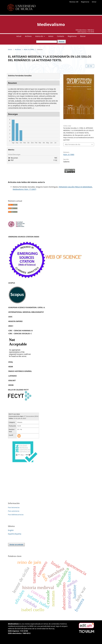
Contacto (61, 36)
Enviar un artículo (16, 545)
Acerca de (39, 36)
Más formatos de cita (73, 144)
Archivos (28, 36)
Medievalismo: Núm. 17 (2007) (24, 189)
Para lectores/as (14, 507)
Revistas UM (74, 2)
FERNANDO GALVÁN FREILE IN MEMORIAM (75, 187)
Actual (19, 36)
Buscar (83, 36)
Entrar (94, 2)
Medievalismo (51, 24)
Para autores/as (14, 511)
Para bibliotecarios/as (16, 515)
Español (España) (15, 534)
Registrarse (85, 2)
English (11, 530)
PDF (91, 66)
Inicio (10, 49)
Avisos (51, 36)
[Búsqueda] (47, 42)
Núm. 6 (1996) (29, 49)
